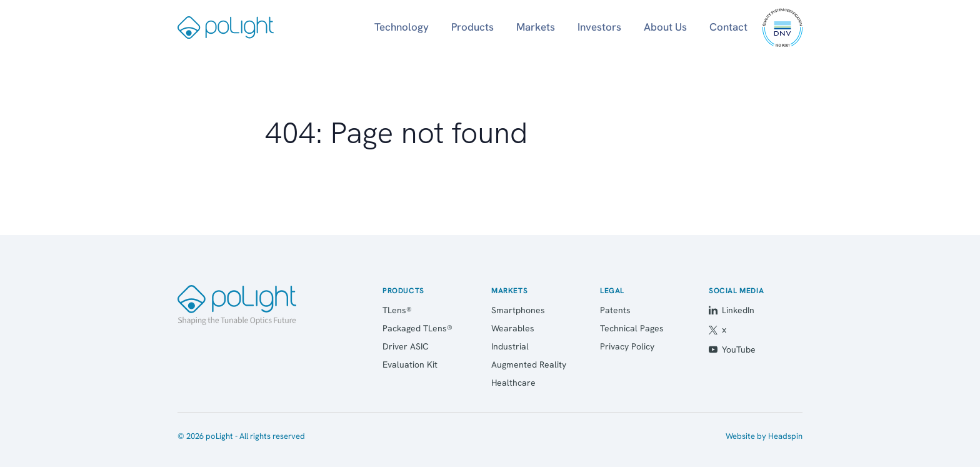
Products (472, 27)
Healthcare (513, 383)
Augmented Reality (529, 364)
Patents (615, 310)
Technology (402, 27)
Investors (599, 27)
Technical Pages (632, 328)
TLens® (397, 310)
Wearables (513, 328)
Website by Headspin (764, 436)
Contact (728, 27)
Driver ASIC (406, 346)
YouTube (732, 349)
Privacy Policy (627, 346)
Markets (536, 27)
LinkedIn (732, 310)
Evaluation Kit (410, 364)
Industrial (510, 346)
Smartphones (518, 310)
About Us (665, 27)
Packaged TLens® (417, 328)
